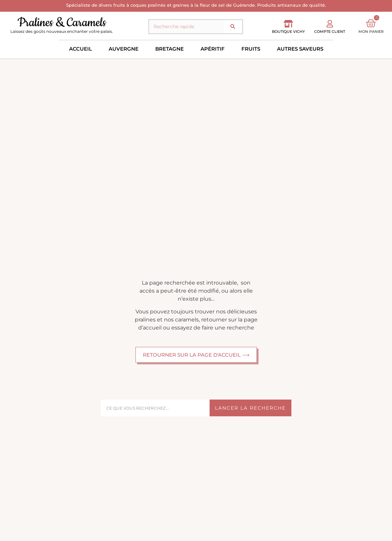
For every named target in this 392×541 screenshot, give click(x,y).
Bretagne (170, 49)
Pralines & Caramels (62, 23)
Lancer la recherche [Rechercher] (250, 408)
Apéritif (213, 49)
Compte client (330, 32)
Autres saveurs (300, 49)
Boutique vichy (288, 32)
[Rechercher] (233, 27)
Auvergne (124, 49)
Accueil (80, 49)
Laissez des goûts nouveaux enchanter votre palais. (62, 31)
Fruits (251, 49)
